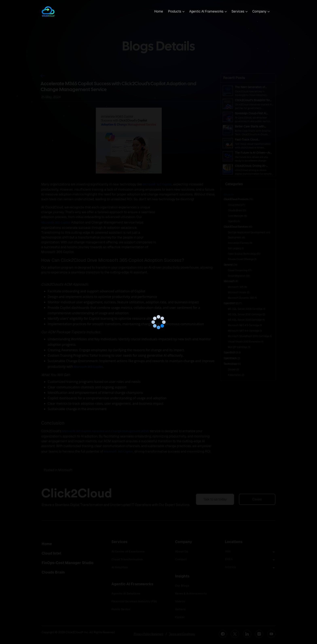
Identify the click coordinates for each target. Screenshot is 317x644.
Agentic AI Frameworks (206, 12)
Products (175, 12)
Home (159, 12)
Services (238, 12)
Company (259, 12)
